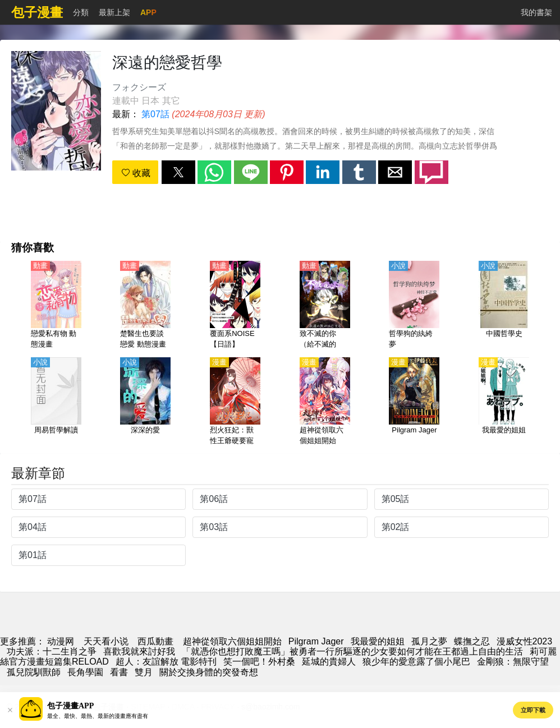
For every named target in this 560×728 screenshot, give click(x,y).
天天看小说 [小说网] (106, 641)
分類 (81, 12)
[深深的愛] (145, 402)
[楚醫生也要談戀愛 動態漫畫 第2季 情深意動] (145, 306)
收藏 (136, 173)
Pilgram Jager (316, 641)
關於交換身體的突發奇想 (209, 672)
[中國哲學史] (504, 306)
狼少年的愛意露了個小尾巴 (416, 662)
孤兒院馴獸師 (34, 672)
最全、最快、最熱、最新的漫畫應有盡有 (98, 716)
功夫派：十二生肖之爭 (52, 651)
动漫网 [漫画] (61, 641)
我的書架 (536, 12)
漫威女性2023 (525, 641)
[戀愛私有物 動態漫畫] (56, 306)
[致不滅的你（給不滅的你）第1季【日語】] (325, 306)
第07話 (155, 114)
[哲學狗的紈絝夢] (414, 306)
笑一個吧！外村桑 (259, 662)
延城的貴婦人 (329, 662)
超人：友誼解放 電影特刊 (166, 662)
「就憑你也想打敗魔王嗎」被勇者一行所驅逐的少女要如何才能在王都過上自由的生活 (352, 651)
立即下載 (533, 710)
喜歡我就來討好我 (139, 651)
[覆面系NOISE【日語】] (235, 306)
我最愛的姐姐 (378, 641)
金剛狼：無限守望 (513, 662)
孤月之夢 (429, 641)
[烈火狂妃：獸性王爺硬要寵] (235, 402)
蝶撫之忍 (472, 641)
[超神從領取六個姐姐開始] (325, 402)
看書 (119, 672)
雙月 (144, 672)
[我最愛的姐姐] (504, 402)
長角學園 (85, 672)
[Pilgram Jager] (414, 402)
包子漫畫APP (70, 706)
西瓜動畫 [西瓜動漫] (155, 641)
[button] (178, 172)
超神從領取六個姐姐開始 (232, 641)
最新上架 (114, 12)
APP (148, 12)
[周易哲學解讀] (56, 402)
